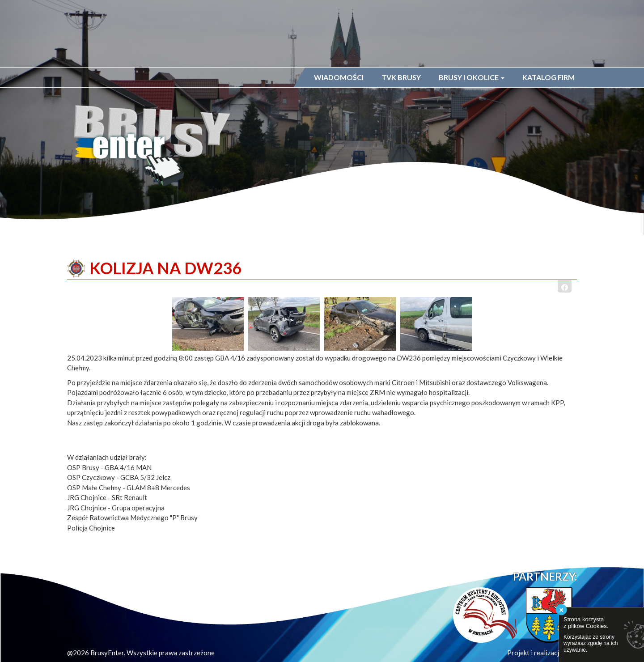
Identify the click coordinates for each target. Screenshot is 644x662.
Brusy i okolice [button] (472, 77)
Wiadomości (339, 77)
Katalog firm (549, 77)
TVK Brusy (401, 77)
